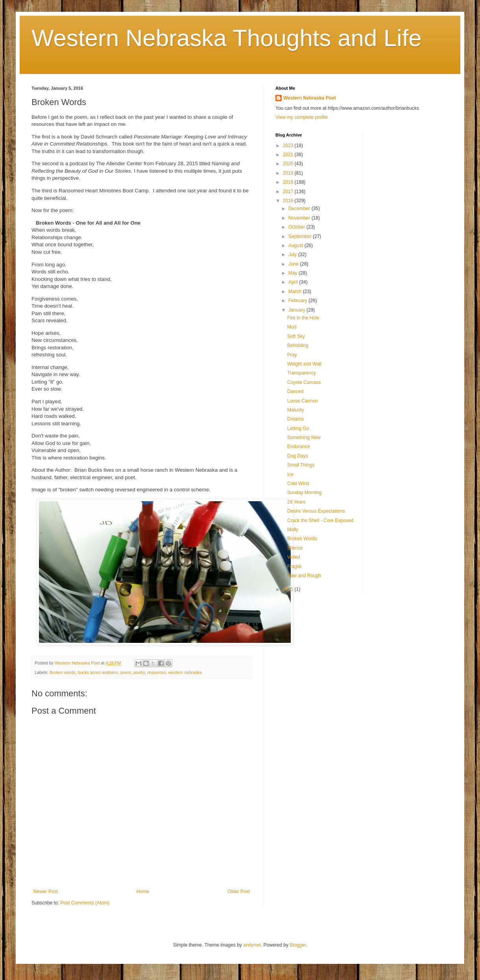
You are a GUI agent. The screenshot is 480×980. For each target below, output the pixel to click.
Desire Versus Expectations (316, 511)
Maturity (296, 410)
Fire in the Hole (303, 318)
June (294, 264)
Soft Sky (296, 336)
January (297, 310)
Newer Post (46, 891)
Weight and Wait (304, 364)
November (300, 218)
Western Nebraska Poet (310, 98)
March (296, 292)
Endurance (299, 447)
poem (126, 672)
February (298, 301)
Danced (295, 391)
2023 (289, 146)
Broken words (63, 672)
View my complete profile (302, 117)
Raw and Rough (304, 576)
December (300, 209)
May (294, 273)
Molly (293, 530)
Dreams (295, 419)
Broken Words (302, 539)
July (293, 255)
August (296, 245)
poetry (139, 672)
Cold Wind (298, 484)
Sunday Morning (304, 493)
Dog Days (298, 456)
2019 (289, 173)
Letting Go (298, 428)
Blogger (298, 945)
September (301, 236)
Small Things (301, 465)
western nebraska (185, 672)
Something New (304, 437)
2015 (289, 589)
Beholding (298, 345)
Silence (295, 548)
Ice (290, 474)
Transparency (302, 373)
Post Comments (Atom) (85, 903)
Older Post (239, 891)
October (297, 227)
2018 (289, 182)
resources (156, 672)
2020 (289, 164)
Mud (292, 327)
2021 (289, 155)
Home (143, 891)
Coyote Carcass (304, 382)
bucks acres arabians (98, 672)
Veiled (294, 557)
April (294, 282)
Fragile (294, 567)
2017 (289, 192)
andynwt (252, 945)
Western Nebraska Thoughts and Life (227, 38)
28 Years (296, 502)
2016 (289, 201)
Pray (292, 355)
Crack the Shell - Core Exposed (320, 520)
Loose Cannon (303, 401)
